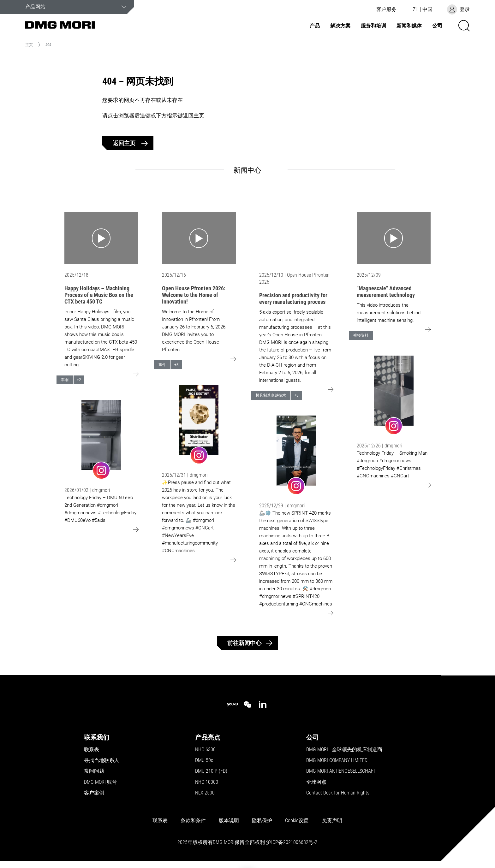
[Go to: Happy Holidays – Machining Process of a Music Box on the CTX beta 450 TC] (101, 238)
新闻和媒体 (409, 26)
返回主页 (125, 143)
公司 (437, 26)
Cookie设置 (297, 821)
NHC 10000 (207, 782)
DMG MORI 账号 (101, 782)
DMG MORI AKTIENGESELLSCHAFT (341, 771)
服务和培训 (373, 26)
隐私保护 (262, 821)
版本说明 (229, 821)
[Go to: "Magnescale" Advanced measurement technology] (394, 238)
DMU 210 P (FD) (211, 771)
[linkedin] (263, 705)
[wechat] (247, 705)
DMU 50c (204, 760)
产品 (315, 26)
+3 (176, 365)
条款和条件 (193, 821)
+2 (79, 380)
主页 (29, 45)
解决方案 (340, 26)
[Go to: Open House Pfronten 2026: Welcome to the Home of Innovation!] (199, 238)
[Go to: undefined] (101, 440)
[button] (386, 9)
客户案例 (94, 793)
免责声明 (332, 821)
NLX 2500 (205, 793)
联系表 (92, 750)
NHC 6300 (205, 750)
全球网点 (316, 782)
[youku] (232, 705)
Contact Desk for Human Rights (338, 793)
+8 (296, 395)
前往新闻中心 (244, 643)
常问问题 (94, 771)
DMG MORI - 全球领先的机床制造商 (344, 750)
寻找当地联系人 (102, 760)
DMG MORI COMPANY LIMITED (337, 760)
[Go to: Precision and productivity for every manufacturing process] (296, 238)
